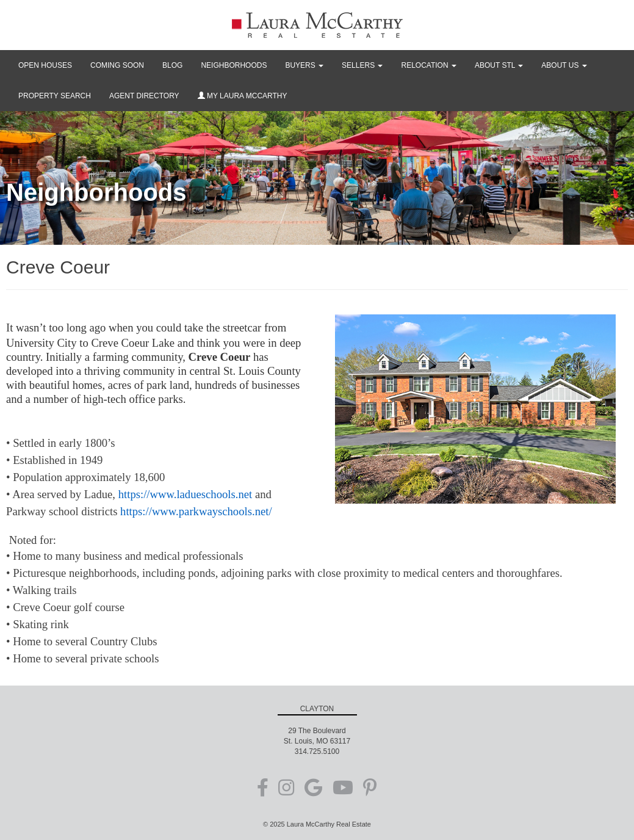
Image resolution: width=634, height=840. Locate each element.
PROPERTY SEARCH (55, 96)
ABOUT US (564, 65)
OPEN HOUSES (45, 65)
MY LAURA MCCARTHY (243, 96)
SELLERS (362, 65)
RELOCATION (428, 65)
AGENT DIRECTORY (144, 96)
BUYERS (304, 65)
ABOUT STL (499, 65)
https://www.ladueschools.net (186, 494)
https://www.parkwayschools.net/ (196, 511)
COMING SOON (117, 65)
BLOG (172, 65)
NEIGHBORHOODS (234, 65)
